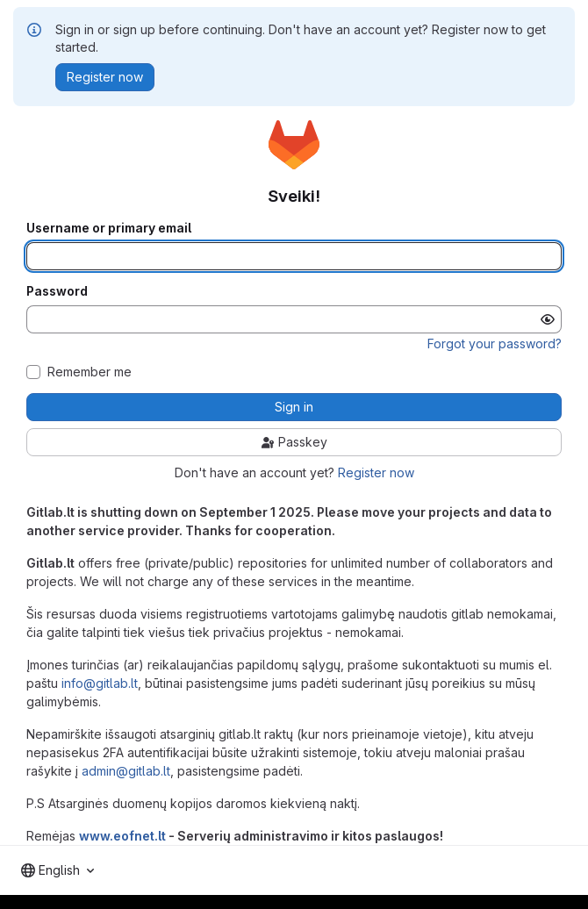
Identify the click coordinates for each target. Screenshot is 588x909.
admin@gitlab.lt (126, 771)
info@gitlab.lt (100, 683)
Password (57, 291)
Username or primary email (109, 228)
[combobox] (57, 870)
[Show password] (548, 319)
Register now (376, 472)
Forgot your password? (495, 344)
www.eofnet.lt (122, 836)
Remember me (90, 372)
